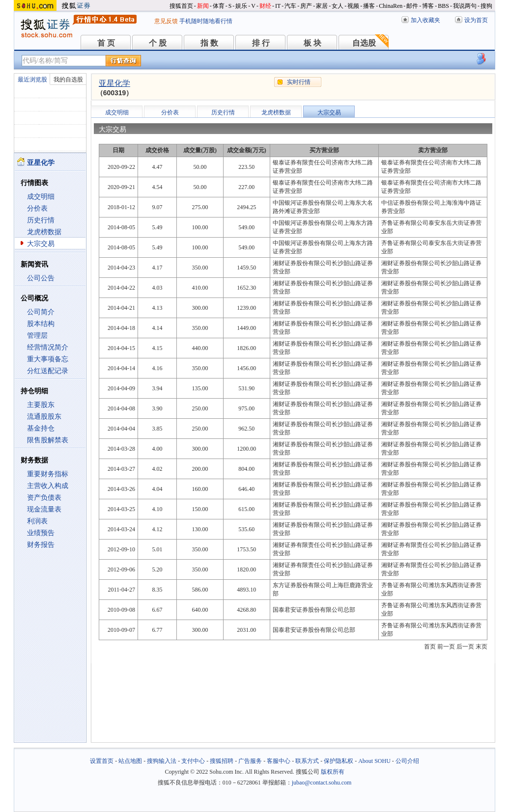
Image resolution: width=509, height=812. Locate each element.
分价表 (37, 208)
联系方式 (307, 761)
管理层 (37, 336)
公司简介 (41, 312)
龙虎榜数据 (44, 232)
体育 (219, 6)
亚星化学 (114, 83)
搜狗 (486, 6)
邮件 (412, 6)
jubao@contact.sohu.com (322, 783)
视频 (353, 6)
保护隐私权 (339, 761)
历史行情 (41, 220)
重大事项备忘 (48, 359)
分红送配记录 (48, 371)
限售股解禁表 (48, 440)
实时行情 (299, 82)
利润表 (37, 521)
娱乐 (241, 6)
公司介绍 (407, 761)
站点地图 (130, 761)
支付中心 (193, 761)
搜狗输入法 (162, 761)
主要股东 (41, 405)
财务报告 (41, 545)
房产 (306, 6)
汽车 (290, 6)
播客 (369, 6)
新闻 (203, 6)
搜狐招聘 (222, 761)
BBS (443, 6)
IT (278, 6)
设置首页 (102, 761)
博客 (428, 6)
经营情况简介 (48, 347)
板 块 (312, 43)
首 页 (106, 43)
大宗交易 (41, 244)
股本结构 (41, 324)
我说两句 (465, 6)
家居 (322, 6)
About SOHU (374, 761)
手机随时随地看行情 (206, 21)
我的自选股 (68, 80)
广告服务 (250, 761)
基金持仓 (41, 428)
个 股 (158, 43)
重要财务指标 (48, 474)
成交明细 (41, 197)
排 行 (261, 43)
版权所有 (333, 772)
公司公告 (41, 278)
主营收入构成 (48, 486)
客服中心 (279, 761)
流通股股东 (44, 417)
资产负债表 (44, 498)
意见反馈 (166, 21)
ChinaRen (391, 6)
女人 (338, 6)
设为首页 (476, 20)
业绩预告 (41, 533)
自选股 (364, 43)
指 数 (209, 43)
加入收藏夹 (425, 20)
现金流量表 (44, 509)
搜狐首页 (181, 6)
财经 (265, 6)
